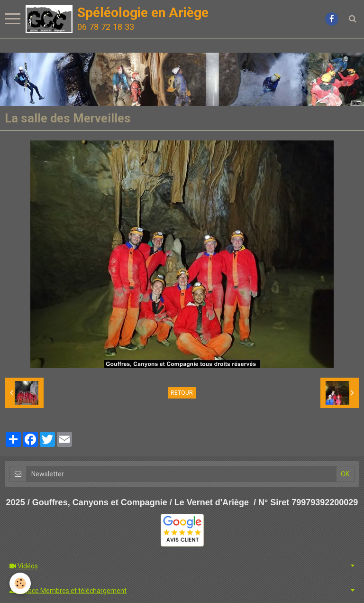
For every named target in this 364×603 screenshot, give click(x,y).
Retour (182, 393)
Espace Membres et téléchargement (68, 591)
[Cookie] (20, 583)
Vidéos (24, 566)
